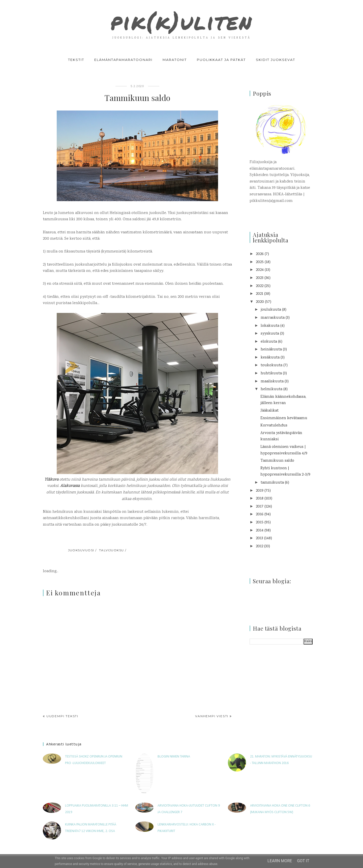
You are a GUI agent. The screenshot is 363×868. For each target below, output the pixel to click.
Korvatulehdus (274, 426)
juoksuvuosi (81, 550)
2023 (260, 278)
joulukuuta (271, 310)
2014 (260, 531)
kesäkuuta (270, 358)
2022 (260, 286)
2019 (260, 491)
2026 (260, 254)
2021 (260, 294)
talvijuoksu (112, 550)
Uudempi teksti (62, 716)
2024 (260, 270)
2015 (260, 522)
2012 (260, 546)
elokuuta (269, 342)
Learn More (280, 861)
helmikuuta (271, 389)
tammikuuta (272, 483)
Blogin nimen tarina (174, 757)
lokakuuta (270, 326)
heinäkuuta (271, 350)
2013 (260, 538)
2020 (260, 302)
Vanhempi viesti (212, 716)
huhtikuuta (271, 373)
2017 (260, 507)
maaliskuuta (272, 382)
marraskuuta (273, 318)
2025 (260, 262)
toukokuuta (271, 365)
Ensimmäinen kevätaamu (284, 418)
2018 (260, 499)
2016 (260, 514)
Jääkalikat (269, 411)
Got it (303, 861)
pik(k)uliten (181, 21)
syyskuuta (270, 334)
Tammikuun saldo (277, 461)
